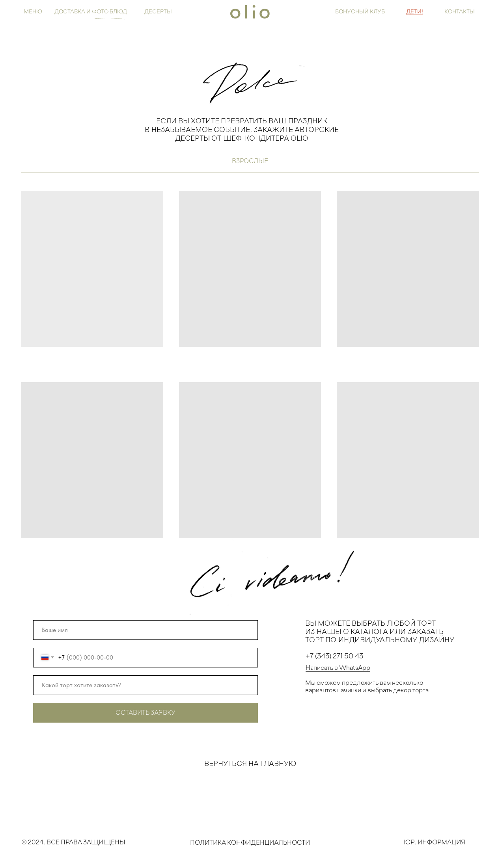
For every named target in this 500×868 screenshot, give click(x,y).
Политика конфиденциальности (250, 850)
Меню (33, 11)
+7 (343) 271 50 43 (334, 659)
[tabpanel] (250, 359)
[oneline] (146, 685)
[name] (146, 630)
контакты (460, 11)
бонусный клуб (360, 11)
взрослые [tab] (250, 161)
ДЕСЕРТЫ (158, 11)
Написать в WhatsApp (338, 671)
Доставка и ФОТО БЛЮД (91, 11)
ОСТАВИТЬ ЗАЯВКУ (146, 712)
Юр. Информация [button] (435, 845)
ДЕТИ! (415, 11)
